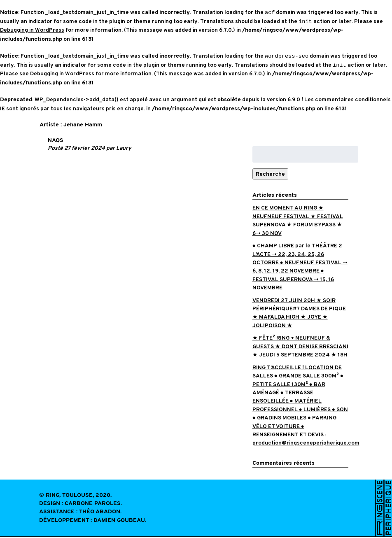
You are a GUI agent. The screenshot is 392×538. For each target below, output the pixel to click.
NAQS (56, 141)
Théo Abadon (100, 513)
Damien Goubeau (119, 521)
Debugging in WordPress (32, 30)
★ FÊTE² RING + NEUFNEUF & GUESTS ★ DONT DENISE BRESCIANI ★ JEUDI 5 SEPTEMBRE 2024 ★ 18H (300, 347)
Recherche (270, 175)
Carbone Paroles (93, 504)
